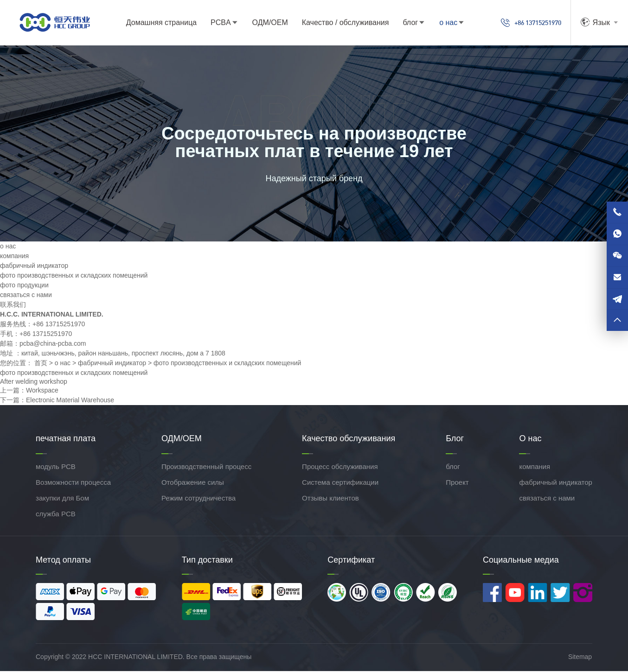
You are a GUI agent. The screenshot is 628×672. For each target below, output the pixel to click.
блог (403, 23)
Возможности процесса (73, 484)
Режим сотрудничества (199, 499)
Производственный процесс (206, 468)
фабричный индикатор (34, 266)
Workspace (42, 392)
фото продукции (24, 286)
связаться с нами (26, 296)
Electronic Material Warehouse (70, 401)
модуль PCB (56, 468)
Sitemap (580, 658)
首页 (41, 364)
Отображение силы (193, 484)
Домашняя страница (154, 23)
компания (14, 257)
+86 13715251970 (524, 23)
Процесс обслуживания (340, 468)
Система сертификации (340, 484)
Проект (457, 484)
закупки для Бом (62, 499)
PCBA (214, 23)
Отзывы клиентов (330, 499)
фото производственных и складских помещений (74, 276)
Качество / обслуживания (339, 23)
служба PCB (56, 515)
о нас (441, 23)
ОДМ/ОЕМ (263, 23)
